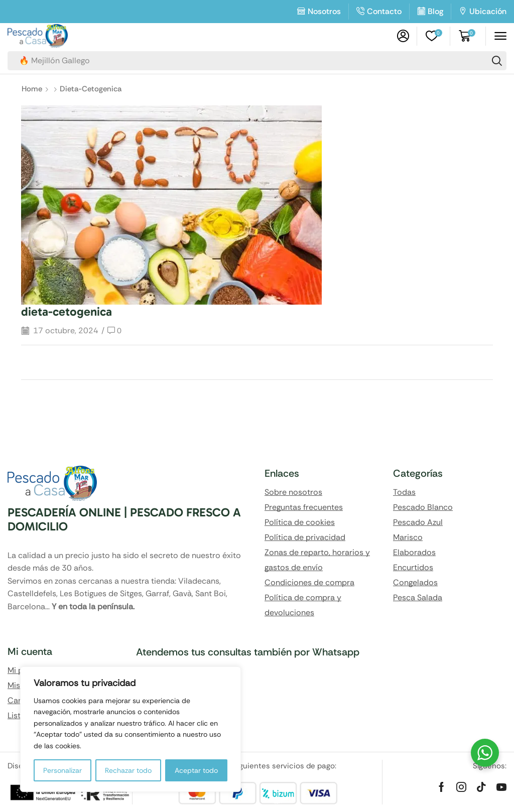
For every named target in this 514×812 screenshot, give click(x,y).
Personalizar (62, 770)
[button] (403, 36)
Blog (435, 11)
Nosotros (324, 11)
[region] (131, 729)
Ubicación (488, 11)
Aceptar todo (196, 770)
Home (32, 89)
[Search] (497, 61)
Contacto (384, 11)
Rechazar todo (128, 770)
